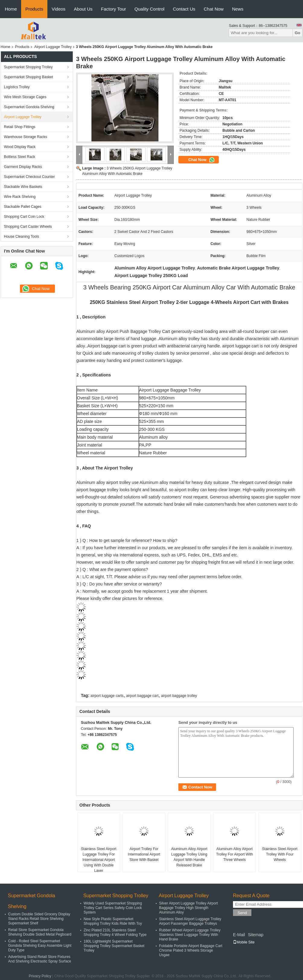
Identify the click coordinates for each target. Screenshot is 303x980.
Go (297, 33)
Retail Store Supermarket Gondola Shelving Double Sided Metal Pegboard (40, 932)
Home (11, 9)
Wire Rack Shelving (20, 197)
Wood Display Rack (20, 147)
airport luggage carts (107, 696)
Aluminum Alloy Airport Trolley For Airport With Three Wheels (234, 854)
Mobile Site (244, 942)
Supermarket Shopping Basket (29, 77)
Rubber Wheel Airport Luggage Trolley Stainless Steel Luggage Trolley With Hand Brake (190, 935)
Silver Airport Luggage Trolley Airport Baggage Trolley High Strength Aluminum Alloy (188, 908)
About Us (83, 9)
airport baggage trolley (179, 696)
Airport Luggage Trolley (53, 47)
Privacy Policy (40, 976)
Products (34, 9)
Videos (59, 9)
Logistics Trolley (17, 87)
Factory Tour (114, 9)
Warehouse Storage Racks (26, 137)
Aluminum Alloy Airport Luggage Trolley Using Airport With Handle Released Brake (189, 857)
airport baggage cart (142, 696)
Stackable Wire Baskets (23, 187)
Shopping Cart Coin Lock (24, 217)
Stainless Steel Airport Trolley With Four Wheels (280, 854)
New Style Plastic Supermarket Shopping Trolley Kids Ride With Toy (113, 921)
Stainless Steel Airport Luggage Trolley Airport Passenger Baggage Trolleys (190, 921)
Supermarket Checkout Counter (29, 177)
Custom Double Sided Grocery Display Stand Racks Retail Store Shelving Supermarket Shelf (39, 919)
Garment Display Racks (23, 167)
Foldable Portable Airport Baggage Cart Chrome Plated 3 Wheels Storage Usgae (191, 950)
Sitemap (255, 935)
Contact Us (184, 9)
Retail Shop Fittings (20, 127)
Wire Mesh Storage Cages (25, 97)
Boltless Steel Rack (19, 157)
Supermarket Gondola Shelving (29, 107)
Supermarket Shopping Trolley (28, 67)
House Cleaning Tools (22, 237)
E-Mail (239, 935)
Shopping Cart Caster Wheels (28, 227)
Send (242, 913)
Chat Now (214, 9)
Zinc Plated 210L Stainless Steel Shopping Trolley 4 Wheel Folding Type (115, 932)
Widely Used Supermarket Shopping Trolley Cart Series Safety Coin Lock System (113, 908)
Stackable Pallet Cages (23, 207)
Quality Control (150, 9)
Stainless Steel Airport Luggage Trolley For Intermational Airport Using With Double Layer (99, 860)
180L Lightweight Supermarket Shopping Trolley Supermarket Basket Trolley (114, 946)
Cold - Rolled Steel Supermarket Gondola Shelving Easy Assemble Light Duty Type (40, 946)
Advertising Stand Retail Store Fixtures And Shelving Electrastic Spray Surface (40, 959)
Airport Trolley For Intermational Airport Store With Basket (144, 854)
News (238, 9)
